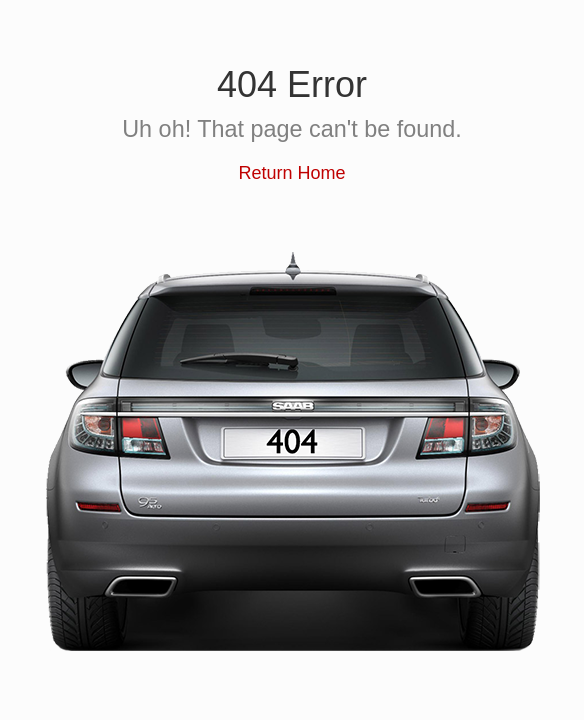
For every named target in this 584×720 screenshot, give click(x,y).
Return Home (291, 173)
